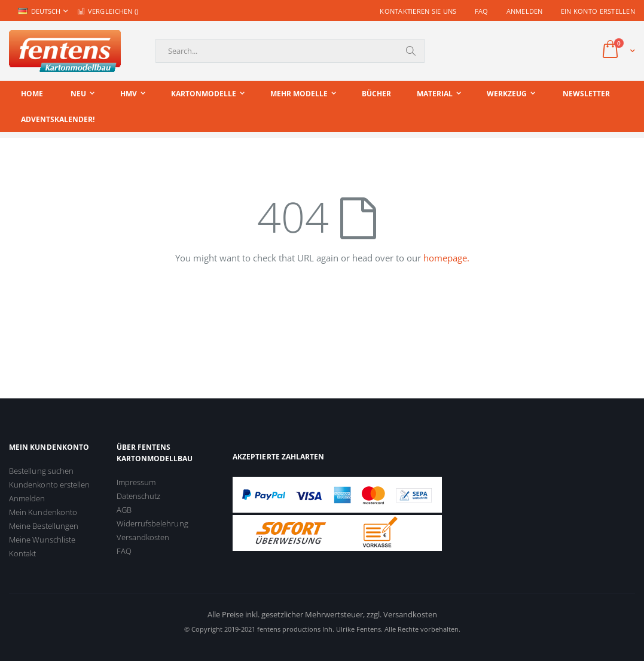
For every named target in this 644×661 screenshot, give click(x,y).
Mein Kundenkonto (43, 512)
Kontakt (22, 553)
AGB (124, 510)
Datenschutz (139, 496)
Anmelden (525, 11)
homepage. (446, 258)
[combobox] (290, 51)
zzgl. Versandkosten (402, 614)
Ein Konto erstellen (598, 11)
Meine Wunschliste (42, 540)
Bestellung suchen (41, 471)
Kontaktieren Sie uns (418, 11)
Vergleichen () (108, 11)
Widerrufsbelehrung (152, 523)
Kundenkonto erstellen (49, 485)
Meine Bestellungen (44, 526)
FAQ (482, 11)
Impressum (136, 482)
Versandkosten (143, 537)
